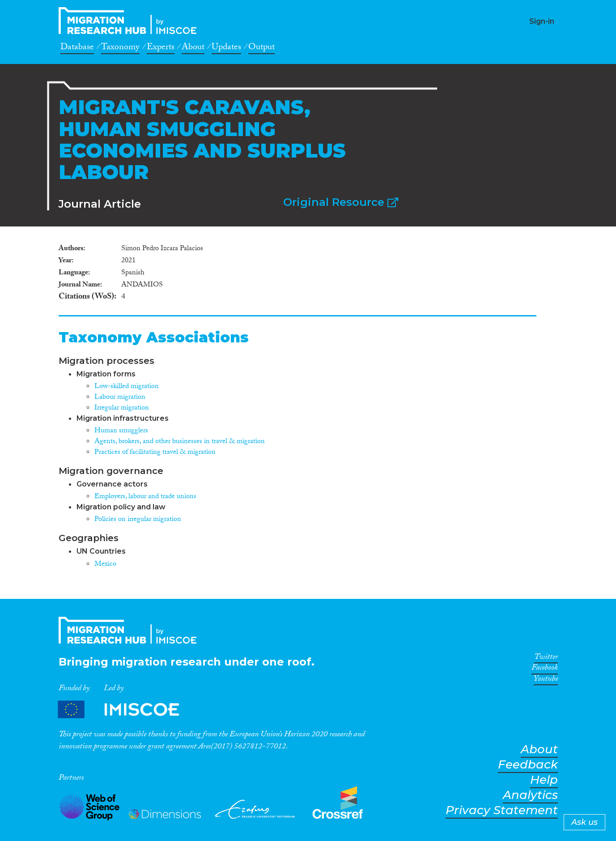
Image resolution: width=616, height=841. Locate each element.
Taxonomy (120, 48)
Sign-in (542, 21)
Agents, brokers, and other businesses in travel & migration (180, 442)
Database (77, 48)
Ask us (584, 822)
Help (544, 780)
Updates (226, 48)
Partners (126, 710)
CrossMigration (130, 21)
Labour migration (120, 398)
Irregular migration (122, 408)
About (193, 48)
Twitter (546, 658)
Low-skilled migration (127, 387)
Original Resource (341, 202)
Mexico (105, 565)
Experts (161, 48)
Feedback (528, 765)
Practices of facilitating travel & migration (155, 453)
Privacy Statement (502, 810)
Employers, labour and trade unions (145, 497)
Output (261, 48)
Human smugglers (121, 431)
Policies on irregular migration (138, 520)
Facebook (545, 669)
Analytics (530, 795)
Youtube (546, 680)
